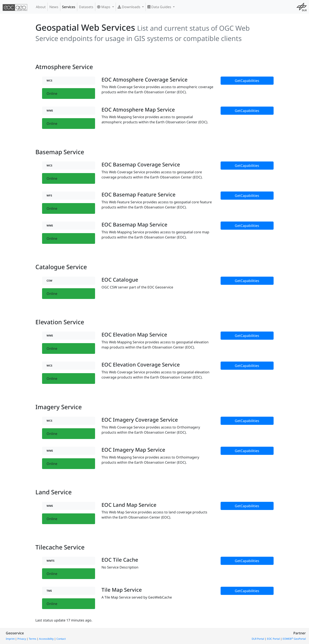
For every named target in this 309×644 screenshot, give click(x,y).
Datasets (86, 7)
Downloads (129, 7)
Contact (61, 639)
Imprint (10, 639)
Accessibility (46, 639)
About (41, 7)
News (54, 7)
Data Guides (160, 7)
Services (69, 7)
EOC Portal (273, 639)
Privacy (22, 639)
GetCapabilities (247, 81)
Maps (104, 7)
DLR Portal (258, 639)
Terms (33, 639)
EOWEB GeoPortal (294, 639)
